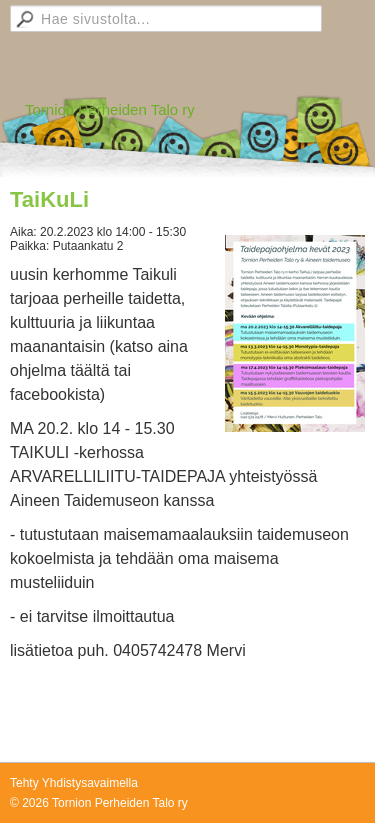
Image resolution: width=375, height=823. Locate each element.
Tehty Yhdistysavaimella (74, 783)
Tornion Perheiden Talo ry (110, 109)
